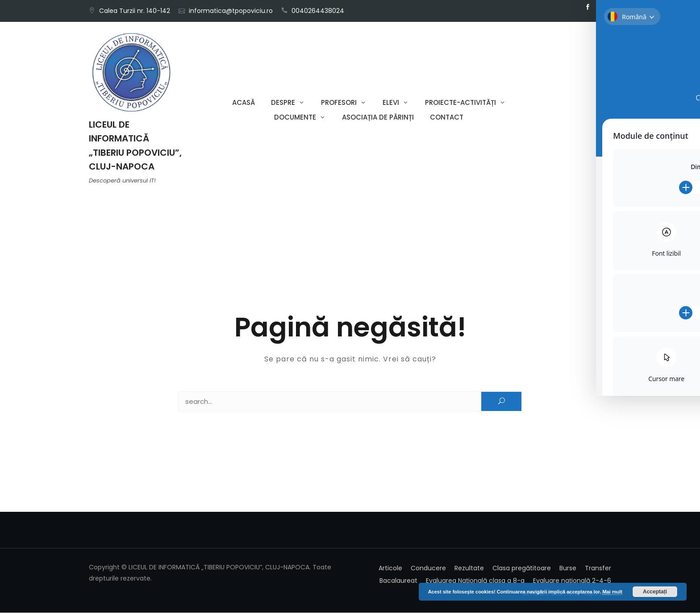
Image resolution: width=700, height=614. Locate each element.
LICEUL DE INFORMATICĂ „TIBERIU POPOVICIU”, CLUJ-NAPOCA (135, 146)
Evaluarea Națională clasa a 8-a (475, 582)
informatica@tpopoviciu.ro (231, 11)
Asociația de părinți (378, 118)
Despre (283, 103)
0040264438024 (318, 11)
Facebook (587, 7)
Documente (295, 118)
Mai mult (612, 592)
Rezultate (469, 569)
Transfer (598, 569)
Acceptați (655, 592)
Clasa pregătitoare (522, 569)
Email (601, 7)
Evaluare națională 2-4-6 (572, 582)
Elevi (391, 103)
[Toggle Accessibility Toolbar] (679, 286)
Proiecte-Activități (460, 103)
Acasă (244, 103)
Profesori (339, 103)
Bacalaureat (398, 582)
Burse (568, 569)
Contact (447, 118)
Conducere (428, 569)
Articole (390, 569)
